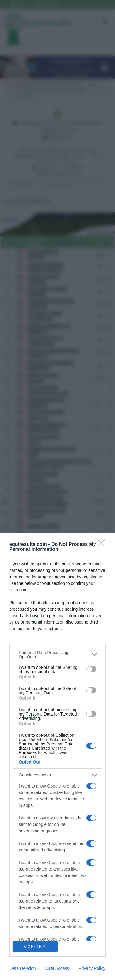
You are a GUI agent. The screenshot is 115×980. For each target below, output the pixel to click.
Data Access (57, 968)
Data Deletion (23, 968)
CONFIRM (35, 947)
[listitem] (57, 655)
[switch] (91, 669)
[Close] (103, 545)
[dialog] (57, 756)
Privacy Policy (92, 968)
